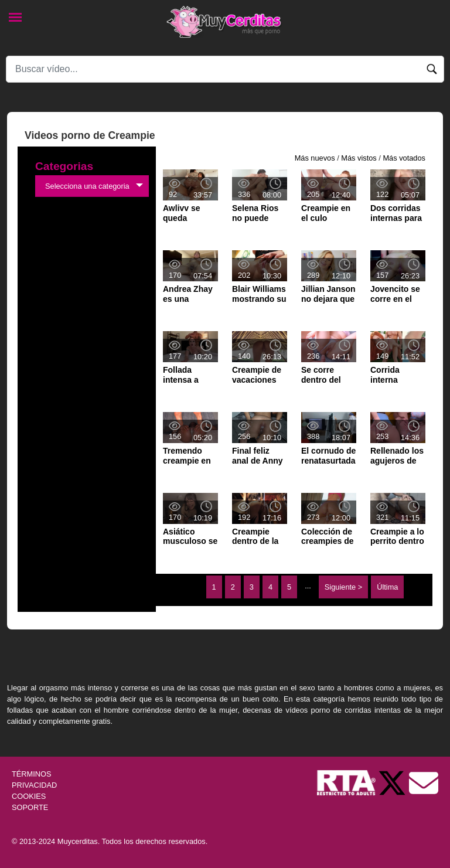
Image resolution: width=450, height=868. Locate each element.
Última (387, 587)
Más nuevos (315, 158)
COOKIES (29, 796)
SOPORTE (30, 807)
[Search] (225, 69)
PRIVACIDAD (34, 785)
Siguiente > (343, 587)
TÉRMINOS (32, 774)
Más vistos (359, 158)
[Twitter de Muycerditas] (393, 782)
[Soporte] (424, 782)
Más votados (404, 158)
